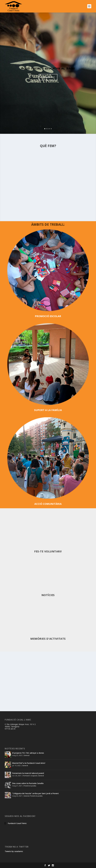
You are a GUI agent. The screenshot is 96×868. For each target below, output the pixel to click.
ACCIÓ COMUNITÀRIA (48, 504)
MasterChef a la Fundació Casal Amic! (29, 763)
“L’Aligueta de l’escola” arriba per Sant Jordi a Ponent (35, 793)
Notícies (48, 595)
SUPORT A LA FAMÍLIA (48, 410)
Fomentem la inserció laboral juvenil (28, 773)
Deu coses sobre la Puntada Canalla (28, 783)
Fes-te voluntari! (48, 551)
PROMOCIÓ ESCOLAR (48, 316)
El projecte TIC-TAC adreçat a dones (28, 753)
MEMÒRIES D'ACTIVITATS (48, 639)
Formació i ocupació (30, 776)
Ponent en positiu (30, 786)
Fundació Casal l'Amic (17, 823)
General (27, 755)
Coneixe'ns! (48, 77)
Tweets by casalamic (14, 851)
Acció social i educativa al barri (48, 68)
